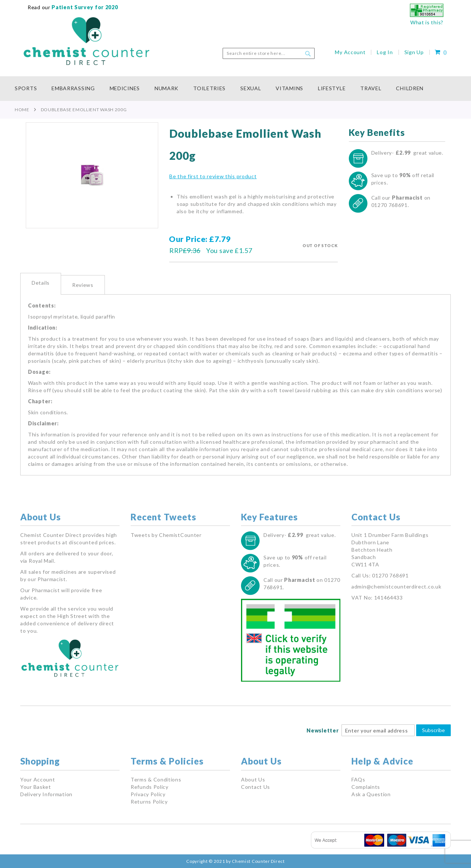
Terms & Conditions (156, 779)
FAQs (358, 779)
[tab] (41, 284)
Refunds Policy (150, 787)
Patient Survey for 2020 (84, 7)
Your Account (38, 779)
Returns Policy (149, 802)
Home (22, 110)
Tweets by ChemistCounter (166, 535)
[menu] (235, 89)
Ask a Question (371, 794)
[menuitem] (29, 89)
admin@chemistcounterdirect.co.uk (396, 586)
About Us (253, 779)
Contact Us (256, 787)
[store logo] (86, 41)
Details (41, 283)
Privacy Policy (148, 794)
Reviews (83, 285)
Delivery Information (46, 794)
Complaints (366, 787)
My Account (350, 52)
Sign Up (414, 52)
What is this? (427, 22)
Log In (385, 52)
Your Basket (36, 787)
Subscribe (433, 730)
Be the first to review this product (213, 176)
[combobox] (269, 53)
